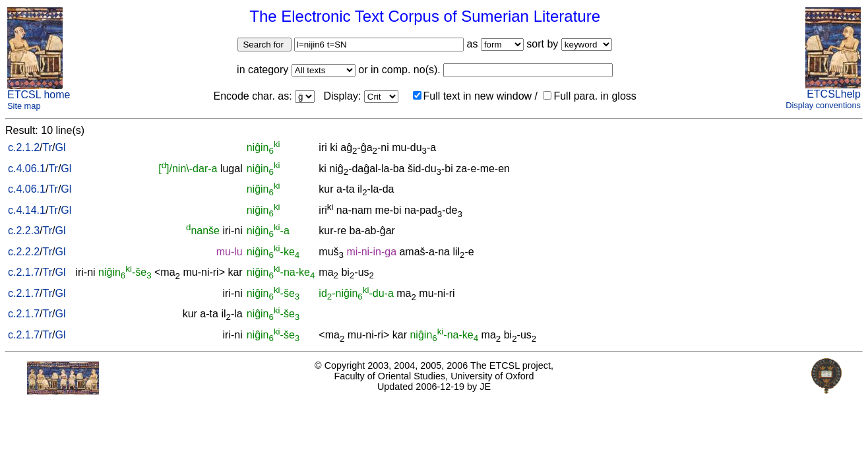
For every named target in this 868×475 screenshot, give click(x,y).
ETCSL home (39, 95)
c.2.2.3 (24, 231)
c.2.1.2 (24, 147)
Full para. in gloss (589, 96)
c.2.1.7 (24, 272)
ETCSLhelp (834, 94)
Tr (47, 147)
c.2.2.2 (24, 252)
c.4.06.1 (27, 169)
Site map (24, 106)
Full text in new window (473, 96)
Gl (60, 147)
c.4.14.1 (27, 210)
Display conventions (823, 105)
